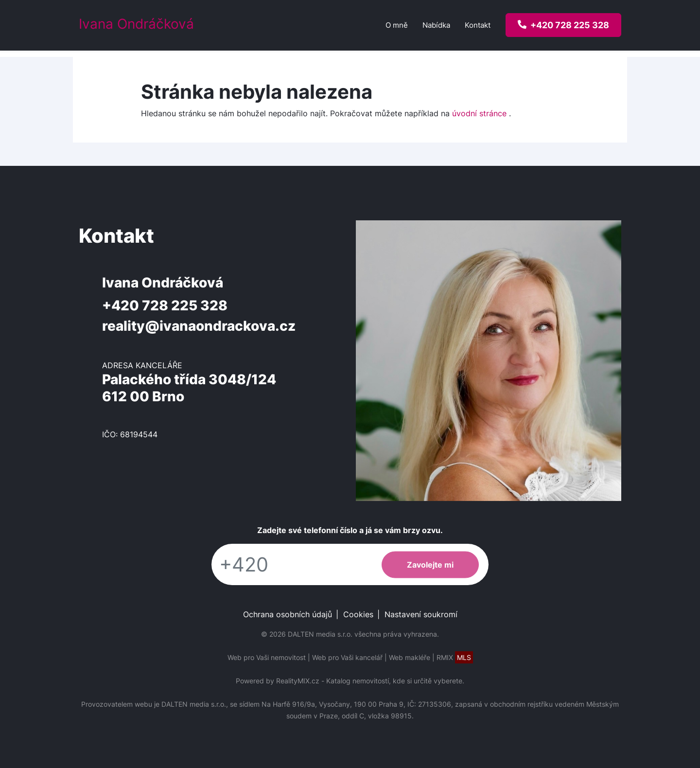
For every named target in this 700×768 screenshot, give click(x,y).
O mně (397, 25)
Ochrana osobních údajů (288, 614)
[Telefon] (292, 564)
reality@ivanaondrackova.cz (199, 326)
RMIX (455, 657)
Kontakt (478, 25)
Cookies (358, 614)
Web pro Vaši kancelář (347, 657)
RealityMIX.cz (298, 681)
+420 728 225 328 (165, 305)
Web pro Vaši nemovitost (267, 657)
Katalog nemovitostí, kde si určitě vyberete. (395, 681)
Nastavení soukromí (421, 614)
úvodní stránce (479, 113)
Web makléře (410, 657)
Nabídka (436, 25)
